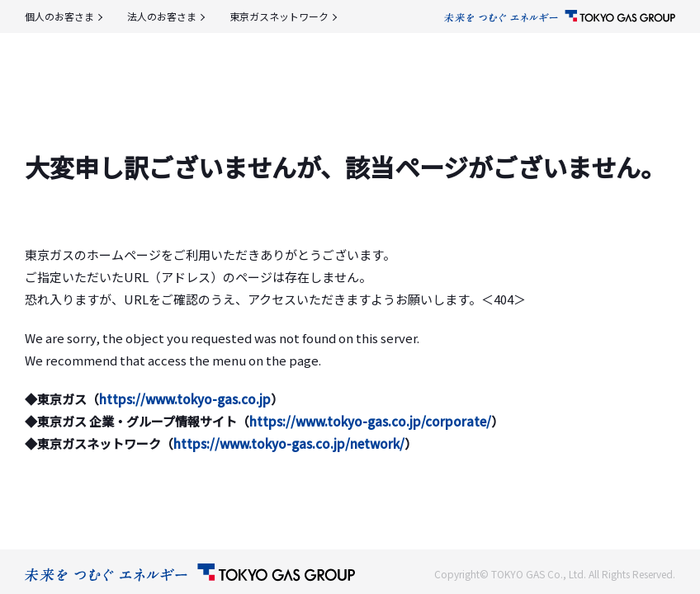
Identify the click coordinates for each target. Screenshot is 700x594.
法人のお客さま (162, 16)
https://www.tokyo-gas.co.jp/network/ (289, 443)
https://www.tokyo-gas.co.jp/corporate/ (370, 421)
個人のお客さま (59, 16)
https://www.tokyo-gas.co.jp (185, 399)
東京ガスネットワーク (279, 16)
